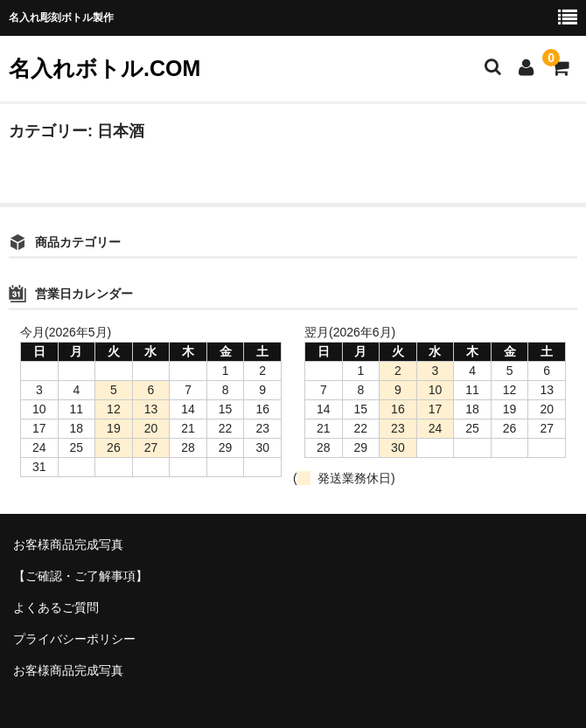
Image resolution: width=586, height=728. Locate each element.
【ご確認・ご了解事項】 (80, 576)
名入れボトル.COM (105, 68)
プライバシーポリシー (74, 639)
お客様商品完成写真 (68, 544)
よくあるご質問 (56, 607)
